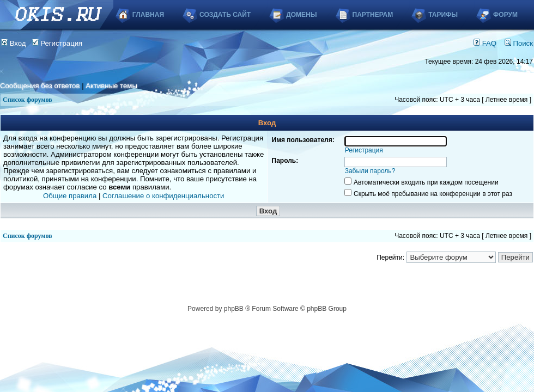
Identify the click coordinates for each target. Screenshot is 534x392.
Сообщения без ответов (40, 86)
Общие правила (70, 196)
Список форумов (28, 100)
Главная (148, 15)
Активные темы (111, 86)
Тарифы (443, 15)
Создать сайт (225, 15)
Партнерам (373, 15)
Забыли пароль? (370, 171)
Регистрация (57, 43)
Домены (301, 15)
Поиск (519, 43)
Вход (14, 43)
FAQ (485, 43)
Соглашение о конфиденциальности (163, 196)
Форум (505, 15)
